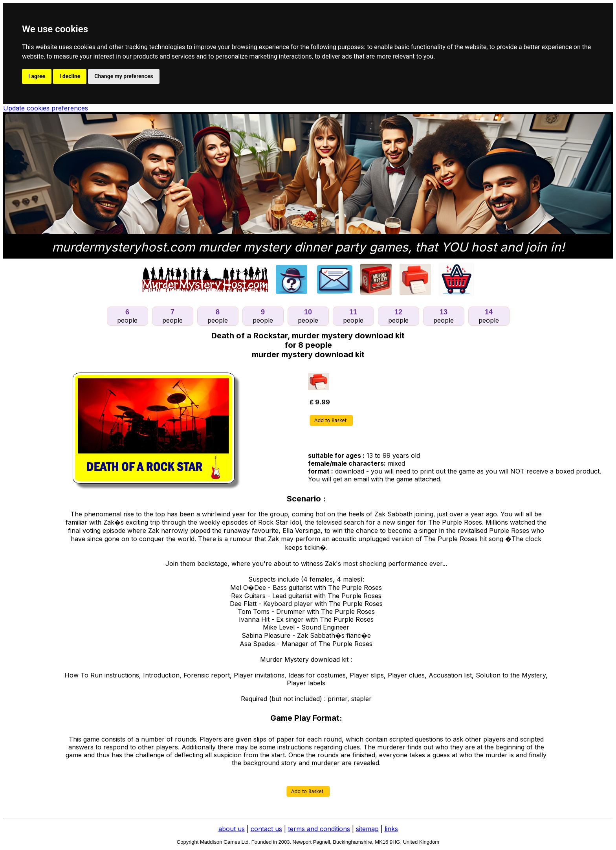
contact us (266, 829)
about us (232, 829)
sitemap (367, 829)
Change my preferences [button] (124, 76)
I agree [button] (37, 76)
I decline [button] (70, 76)
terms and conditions (319, 829)
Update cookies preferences (46, 108)
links (391, 829)
